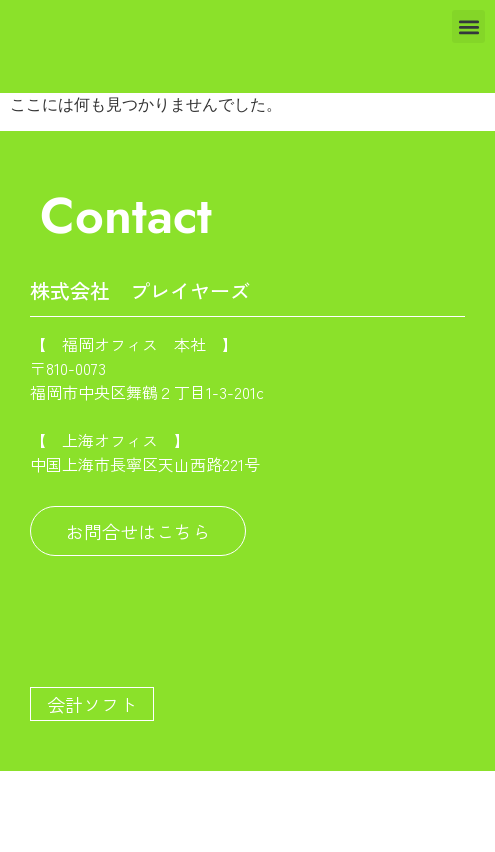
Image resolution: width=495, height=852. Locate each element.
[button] (468, 26)
